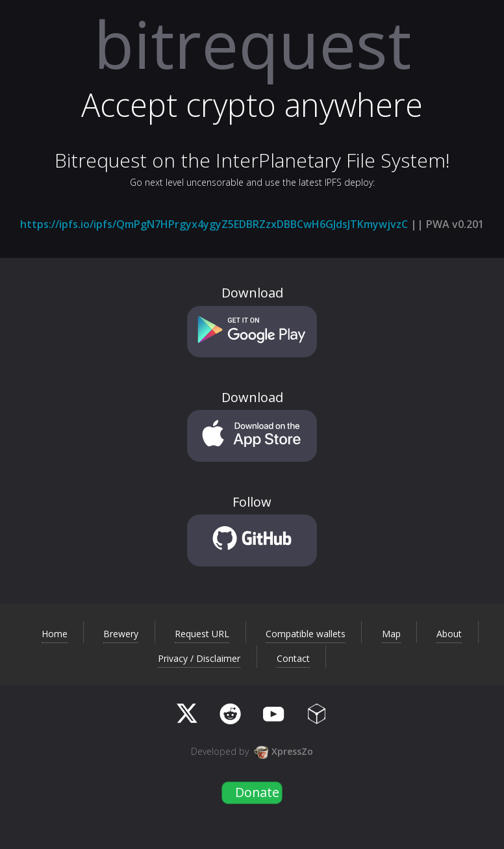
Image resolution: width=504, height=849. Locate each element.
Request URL (202, 634)
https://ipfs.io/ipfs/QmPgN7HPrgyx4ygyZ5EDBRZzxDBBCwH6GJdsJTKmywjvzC (214, 224)
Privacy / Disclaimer (199, 659)
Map (391, 634)
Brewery (121, 634)
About (449, 634)
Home (55, 634)
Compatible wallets (306, 634)
